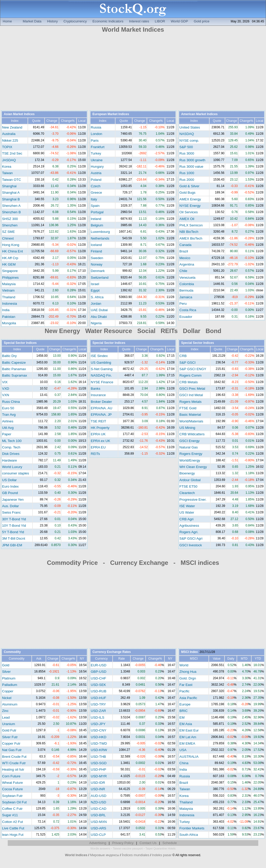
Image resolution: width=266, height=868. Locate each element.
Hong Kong (11, 245)
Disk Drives (11, 454)
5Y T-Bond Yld (13, 532)
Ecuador (186, 317)
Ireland (96, 219)
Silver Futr (10, 737)
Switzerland (100, 278)
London (96, 134)
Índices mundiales (136, 855)
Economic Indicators (108, 21)
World (184, 665)
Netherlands (100, 238)
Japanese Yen (13, 500)
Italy (94, 199)
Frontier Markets (192, 828)
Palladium (10, 685)
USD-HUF (98, 698)
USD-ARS (98, 828)
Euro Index (10, 486)
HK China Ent (13, 251)
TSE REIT (98, 421)
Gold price (202, 21)
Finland (96, 251)
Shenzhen (10, 225)
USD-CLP (98, 835)
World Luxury (12, 467)
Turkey (96, 153)
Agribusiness (189, 526)
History (52, 21)
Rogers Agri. (189, 532)
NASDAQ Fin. (101, 375)
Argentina (187, 264)
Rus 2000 (187, 180)
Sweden (97, 258)
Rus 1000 (187, 173)
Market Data (32, 21)
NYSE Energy (190, 206)
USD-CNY (99, 730)
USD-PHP (98, 769)
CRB (183, 356)
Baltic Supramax (15, 375)
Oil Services (189, 212)
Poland (96, 180)
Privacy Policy (123, 843)
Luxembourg (100, 232)
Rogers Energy (191, 454)
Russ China (11, 402)
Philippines (10, 278)
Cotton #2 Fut (13, 822)
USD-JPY (98, 724)
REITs (95, 454)
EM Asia (186, 724)
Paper (7, 434)
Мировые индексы (105, 855)
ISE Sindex (99, 356)
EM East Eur (189, 730)
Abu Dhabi (99, 317)
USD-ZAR (98, 711)
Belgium (97, 225)
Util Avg (8, 428)
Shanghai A (11, 193)
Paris (95, 141)
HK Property (100, 428)
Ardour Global (190, 480)
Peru (183, 304)
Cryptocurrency (75, 21)
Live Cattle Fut (13, 828)
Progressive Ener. (193, 500)
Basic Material (190, 415)
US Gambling (101, 363)
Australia (9, 134)
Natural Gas (189, 447)
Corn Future (11, 776)
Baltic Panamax (14, 369)
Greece (96, 193)
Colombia (187, 284)
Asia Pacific (188, 698)
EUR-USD (99, 665)
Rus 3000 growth (192, 160)
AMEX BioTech (191, 238)
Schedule (170, 843)
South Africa (189, 835)
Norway (97, 264)
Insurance (98, 395)
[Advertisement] (133, 72)
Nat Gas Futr (12, 750)
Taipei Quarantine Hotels (160, 848)
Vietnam (8, 290)
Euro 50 (8, 408)
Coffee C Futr (12, 809)
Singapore (10, 271)
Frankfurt (98, 147)
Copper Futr (11, 743)
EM (182, 717)
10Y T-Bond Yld (14, 526)
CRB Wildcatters (192, 434)
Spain (95, 206)
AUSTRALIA (189, 757)
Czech (96, 186)
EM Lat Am (188, 737)
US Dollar (9, 480)
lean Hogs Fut (13, 835)
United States (190, 127)
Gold (6, 665)
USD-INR (98, 789)
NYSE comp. (189, 141)
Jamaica (186, 297)
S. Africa (97, 297)
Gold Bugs (187, 193)
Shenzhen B (11, 212)
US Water (187, 512)
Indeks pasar (162, 855)
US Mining (187, 428)
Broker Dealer (101, 402)
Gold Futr (9, 730)
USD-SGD (99, 763)
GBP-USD (99, 672)
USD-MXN (99, 822)
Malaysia (9, 284)
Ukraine (97, 160)
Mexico (185, 258)
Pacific (184, 691)
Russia (96, 127)
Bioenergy (187, 473)
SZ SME (9, 232)
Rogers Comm (190, 375)
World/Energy (190, 460)
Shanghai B (11, 199)
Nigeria (96, 323)
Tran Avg (9, 415)
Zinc (5, 711)
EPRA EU (98, 447)
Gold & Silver (189, 186)
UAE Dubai (99, 310)
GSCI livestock (191, 545)
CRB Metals (189, 382)
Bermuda (186, 290)
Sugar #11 (10, 815)
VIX (5, 382)
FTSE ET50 (188, 486)
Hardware (10, 460)
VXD (6, 389)
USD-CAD (99, 809)
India (6, 310)
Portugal (97, 212)
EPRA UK (98, 434)
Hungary (97, 167)
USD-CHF (98, 678)
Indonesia (10, 304)
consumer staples (15, 473)
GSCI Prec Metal (192, 389)
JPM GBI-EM (12, 545)
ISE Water (187, 506)
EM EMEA (187, 743)
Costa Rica (188, 310)
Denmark (98, 271)
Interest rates (139, 21)
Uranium (9, 724)
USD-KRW (99, 750)
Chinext (8, 238)
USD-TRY (98, 704)
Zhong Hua (188, 672)
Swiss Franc (11, 512)
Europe (185, 704)
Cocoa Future (13, 789)
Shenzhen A (11, 206)
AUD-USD (99, 796)
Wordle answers (100, 848)
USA (183, 750)
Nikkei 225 (10, 141)
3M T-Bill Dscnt (14, 538)
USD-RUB (99, 691)
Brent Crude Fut (14, 757)
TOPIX (7, 147)
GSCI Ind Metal (191, 395)
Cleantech (187, 493)
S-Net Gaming (102, 369)
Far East (186, 685)
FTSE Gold (188, 408)
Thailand (9, 297)
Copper (8, 691)
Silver (6, 672)
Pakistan (9, 317)
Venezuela (187, 278)
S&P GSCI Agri (191, 538)
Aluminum (10, 704)
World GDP (179, 21)
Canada (185, 245)
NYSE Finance (102, 382)
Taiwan (7, 173)
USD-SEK (98, 685)
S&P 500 (186, 147)
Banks (95, 389)
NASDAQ (187, 134)
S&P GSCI (188, 363)
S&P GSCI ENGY (193, 369)
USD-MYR (99, 776)
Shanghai (9, 186)
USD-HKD (99, 737)
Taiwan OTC (11, 180)
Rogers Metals (190, 402)
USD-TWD (99, 743)
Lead (6, 717)
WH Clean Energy (193, 467)
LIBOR (160, 21)
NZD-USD (98, 802)
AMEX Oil (187, 219)
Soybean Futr (12, 796)
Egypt (95, 290)
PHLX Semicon (191, 225)
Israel (95, 284)
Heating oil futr (13, 769)
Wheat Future (13, 783)
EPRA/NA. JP (101, 415)
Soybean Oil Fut (14, 802)
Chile (183, 271)
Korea (7, 167)
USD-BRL (98, 815)
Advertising (98, 843)
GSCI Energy (190, 441)
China (184, 763)
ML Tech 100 (12, 441)
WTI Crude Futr (14, 763)
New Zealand (12, 127)
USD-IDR (98, 783)
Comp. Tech (11, 447)
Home (7, 21)
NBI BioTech (189, 232)
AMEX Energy (190, 199)
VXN (6, 395)
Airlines (8, 421)
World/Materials (191, 421)
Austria (96, 173)
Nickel (7, 698)
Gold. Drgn (188, 678)
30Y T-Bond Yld (14, 519)
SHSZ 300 (10, 219)
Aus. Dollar (10, 506)
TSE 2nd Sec (12, 153)
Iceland (96, 245)
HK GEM (9, 264)
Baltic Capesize (14, 363)
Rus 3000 (187, 153)
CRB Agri (186, 519)
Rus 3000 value (191, 167)
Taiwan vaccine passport (128, 848)
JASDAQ (9, 160)
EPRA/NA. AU (102, 408)
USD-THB (98, 757)
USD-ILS (98, 717)
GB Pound (10, 493)
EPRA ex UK (101, 441)
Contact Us (148, 843)
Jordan (96, 304)
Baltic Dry (9, 356)
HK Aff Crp (10, 258)
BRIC (184, 711)
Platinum (9, 678)
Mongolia (9, 323)
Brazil (184, 251)
